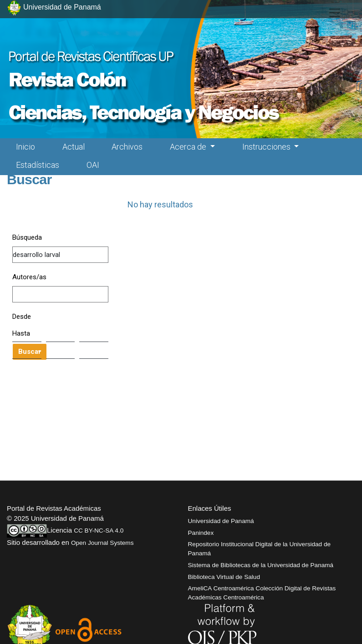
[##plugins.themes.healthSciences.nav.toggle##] (335, 13)
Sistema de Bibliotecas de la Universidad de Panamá (261, 565)
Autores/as (29, 277)
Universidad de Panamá (221, 521)
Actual (74, 147)
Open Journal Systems (102, 543)
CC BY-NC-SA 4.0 (99, 531)
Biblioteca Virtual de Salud (224, 577)
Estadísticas (38, 165)
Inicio (25, 147)
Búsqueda (27, 237)
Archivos (127, 147)
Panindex (201, 533)
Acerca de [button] (189, 147)
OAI (93, 165)
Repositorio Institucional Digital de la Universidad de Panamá (260, 549)
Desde (22, 317)
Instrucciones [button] (267, 147)
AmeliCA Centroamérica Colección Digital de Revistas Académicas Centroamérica (262, 593)
